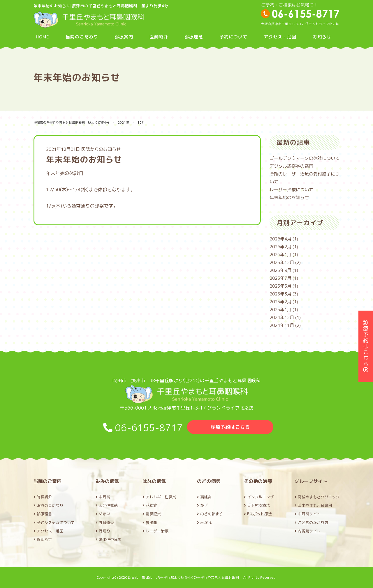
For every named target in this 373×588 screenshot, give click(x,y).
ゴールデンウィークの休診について (305, 158)
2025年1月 (280, 310)
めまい (103, 514)
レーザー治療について (291, 190)
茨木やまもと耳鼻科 (313, 505)
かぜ (202, 505)
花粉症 (150, 505)
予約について (233, 37)
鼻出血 (150, 523)
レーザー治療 (155, 531)
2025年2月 (280, 302)
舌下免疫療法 (257, 505)
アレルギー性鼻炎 (159, 497)
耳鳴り (103, 531)
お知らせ (322, 37)
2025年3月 (280, 294)
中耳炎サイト (308, 514)
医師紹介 (159, 37)
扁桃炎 (204, 497)
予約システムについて (54, 523)
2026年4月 (280, 239)
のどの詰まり (210, 514)
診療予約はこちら (230, 427)
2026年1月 (280, 255)
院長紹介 (43, 497)
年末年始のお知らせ (289, 198)
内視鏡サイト (308, 531)
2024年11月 (282, 325)
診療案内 (124, 37)
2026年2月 (280, 247)
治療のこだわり (48, 505)
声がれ (204, 523)
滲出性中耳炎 (109, 539)
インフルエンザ (259, 497)
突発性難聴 (107, 505)
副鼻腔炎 (152, 514)
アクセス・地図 (280, 37)
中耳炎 (103, 497)
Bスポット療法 (258, 514)
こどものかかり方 (311, 523)
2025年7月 (280, 278)
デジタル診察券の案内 (291, 166)
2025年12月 (282, 262)
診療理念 (194, 37)
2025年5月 (280, 286)
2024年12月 (282, 317)
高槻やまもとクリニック (317, 497)
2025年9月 (280, 270)
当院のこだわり (82, 37)
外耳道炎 (105, 523)
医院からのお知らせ (101, 149)
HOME (43, 37)
